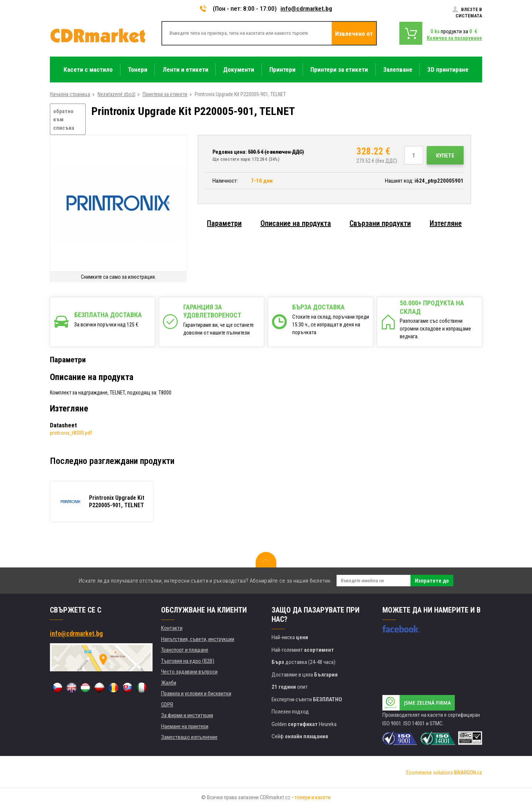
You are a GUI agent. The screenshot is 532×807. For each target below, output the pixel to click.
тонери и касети (313, 797)
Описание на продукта (296, 223)
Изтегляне (446, 223)
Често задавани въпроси (189, 672)
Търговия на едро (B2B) (188, 661)
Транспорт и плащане (185, 650)
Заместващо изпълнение (189, 737)
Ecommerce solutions (430, 773)
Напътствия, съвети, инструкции (198, 639)
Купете (445, 156)
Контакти (172, 628)
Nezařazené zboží (116, 94)
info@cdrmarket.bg (306, 9)
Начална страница (70, 94)
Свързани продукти (380, 223)
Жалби (169, 683)
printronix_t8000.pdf (71, 433)
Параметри (224, 223)
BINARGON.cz (468, 773)
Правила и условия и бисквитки (196, 694)
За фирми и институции (187, 715)
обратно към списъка (64, 120)
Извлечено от (354, 34)
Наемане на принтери (185, 726)
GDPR (167, 705)
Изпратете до (432, 581)
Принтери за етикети (165, 94)
